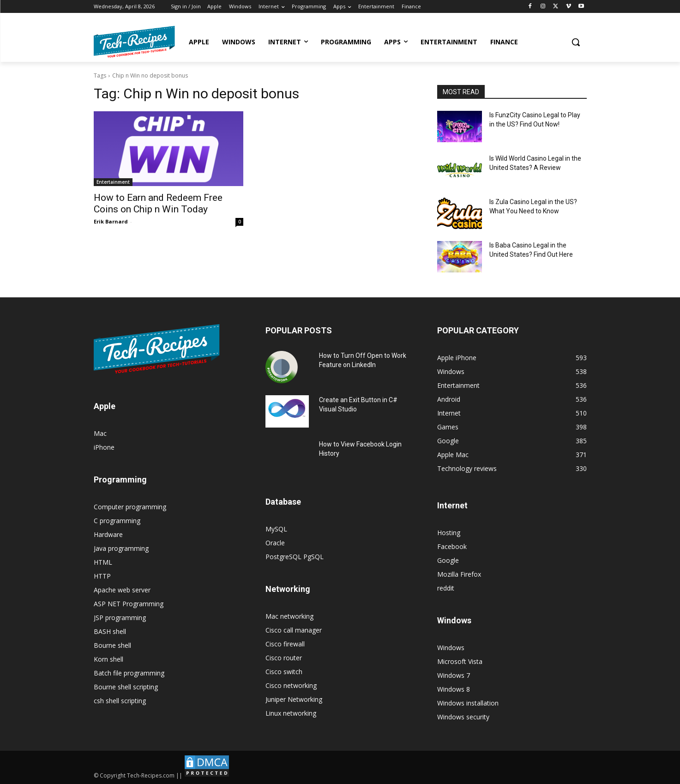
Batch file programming (129, 673)
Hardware (108, 534)
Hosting (449, 533)
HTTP (102, 576)
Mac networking (289, 616)
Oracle (275, 543)
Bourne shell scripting (126, 687)
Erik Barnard (111, 221)
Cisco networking (291, 685)
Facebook (452, 546)
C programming (117, 521)
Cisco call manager (294, 630)
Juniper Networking (294, 699)
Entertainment (113, 182)
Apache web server (122, 590)
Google (448, 560)
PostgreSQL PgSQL (295, 557)
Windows (451, 648)
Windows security (463, 717)
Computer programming (130, 507)
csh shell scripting (120, 701)
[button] (576, 42)
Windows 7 (454, 675)
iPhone (104, 447)
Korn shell (108, 659)
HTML (103, 562)
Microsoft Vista (460, 661)
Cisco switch (284, 672)
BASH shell (110, 631)
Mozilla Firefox (459, 574)
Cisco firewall (285, 644)
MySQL (276, 529)
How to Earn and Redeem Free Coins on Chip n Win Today (158, 203)
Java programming (121, 548)
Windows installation (468, 703)
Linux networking (291, 713)
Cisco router (284, 658)
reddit (446, 588)
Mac (100, 433)
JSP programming (120, 618)
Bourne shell (112, 645)
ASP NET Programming (129, 604)
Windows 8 (454, 689)
